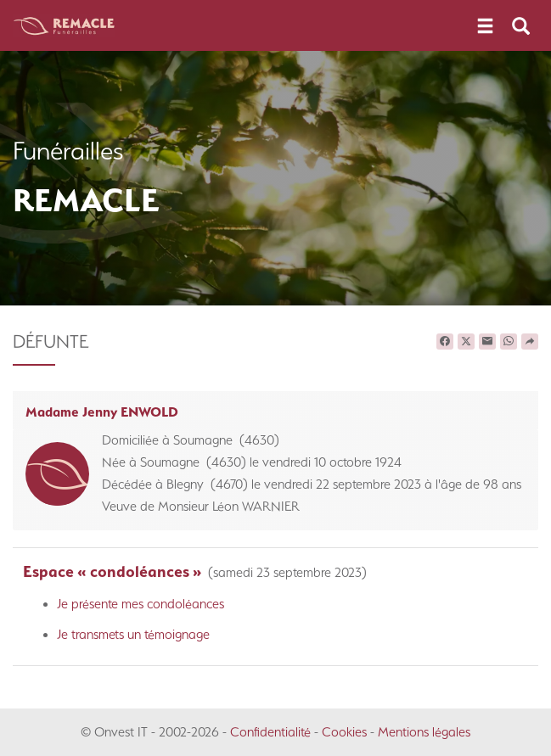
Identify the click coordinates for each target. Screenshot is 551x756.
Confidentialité (270, 732)
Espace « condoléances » (112, 571)
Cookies (344, 732)
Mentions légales (424, 732)
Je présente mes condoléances (141, 604)
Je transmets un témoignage (133, 634)
